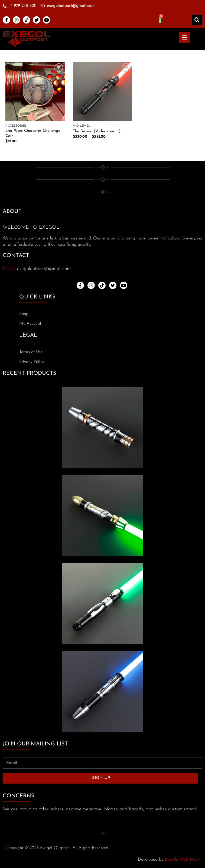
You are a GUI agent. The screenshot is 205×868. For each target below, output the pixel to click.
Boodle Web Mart (182, 860)
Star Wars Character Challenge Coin (33, 133)
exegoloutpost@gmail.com (44, 269)
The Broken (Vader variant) (97, 131)
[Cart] (160, 19)
